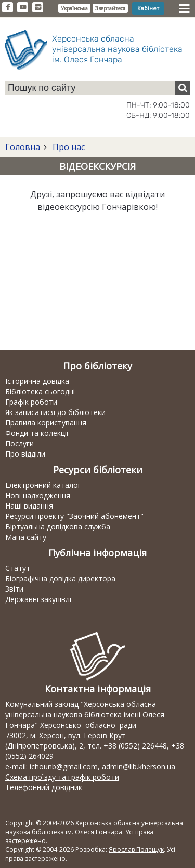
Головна (23, 147)
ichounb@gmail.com (64, 766)
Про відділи (25, 454)
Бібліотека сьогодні (40, 391)
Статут (18, 568)
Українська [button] (74, 8)
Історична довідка (37, 381)
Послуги (19, 443)
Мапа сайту (26, 537)
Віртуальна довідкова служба (58, 526)
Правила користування (46, 423)
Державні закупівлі (38, 599)
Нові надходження (38, 495)
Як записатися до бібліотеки (55, 412)
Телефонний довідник (44, 787)
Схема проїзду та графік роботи (62, 777)
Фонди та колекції (37, 433)
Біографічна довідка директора (60, 578)
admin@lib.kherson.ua (139, 766)
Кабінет (148, 8)
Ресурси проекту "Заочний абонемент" (74, 516)
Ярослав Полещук (136, 850)
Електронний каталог (43, 485)
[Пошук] (183, 88)
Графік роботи (31, 402)
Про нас (68, 147)
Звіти (14, 589)
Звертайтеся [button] (110, 8)
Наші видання (29, 506)
